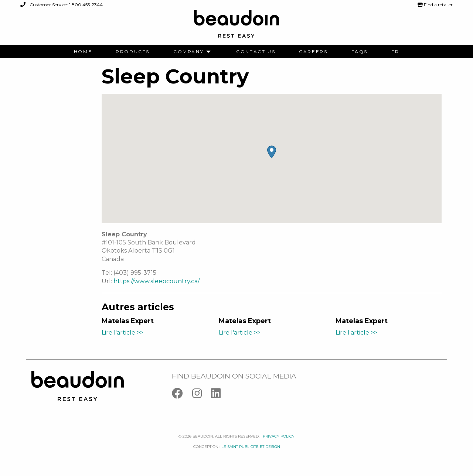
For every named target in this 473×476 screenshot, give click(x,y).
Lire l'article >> (122, 333)
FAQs (360, 52)
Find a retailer (435, 5)
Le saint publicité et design (251, 447)
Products (133, 52)
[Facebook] (182, 395)
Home (83, 52)
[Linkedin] (220, 395)
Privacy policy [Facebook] (279, 436)
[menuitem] (83, 52)
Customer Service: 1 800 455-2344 (62, 5)
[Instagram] (202, 395)
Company (188, 52)
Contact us (256, 52)
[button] (272, 152)
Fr (395, 52)
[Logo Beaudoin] (236, 27)
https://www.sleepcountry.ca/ (156, 281)
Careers (313, 52)
